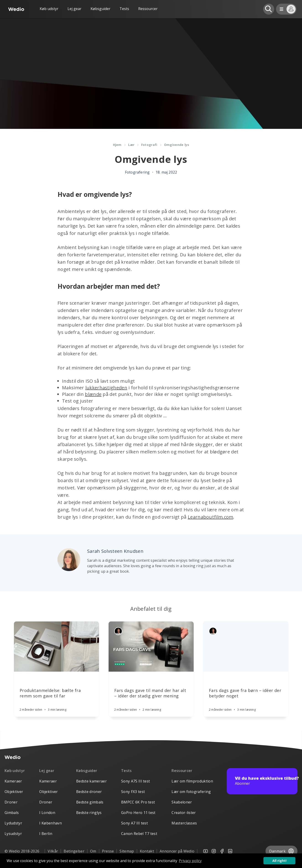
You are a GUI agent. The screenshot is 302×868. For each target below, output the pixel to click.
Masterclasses (184, 823)
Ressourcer (182, 771)
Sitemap (127, 851)
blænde (93, 394)
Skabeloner (182, 802)
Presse (108, 851)
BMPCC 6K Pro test (138, 802)
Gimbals (12, 813)
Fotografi (150, 145)
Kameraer (13, 781)
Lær (131, 145)
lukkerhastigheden (106, 388)
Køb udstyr (49, 9)
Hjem (117, 145)
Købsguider (100, 9)
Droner (11, 802)
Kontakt (147, 851)
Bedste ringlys (89, 813)
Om (93, 851)
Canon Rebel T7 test (139, 834)
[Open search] (269, 9)
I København (51, 823)
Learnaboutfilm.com (210, 517)
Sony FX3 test (133, 792)
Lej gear (74, 9)
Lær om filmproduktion (192, 781)
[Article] (56, 647)
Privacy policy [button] (190, 861)
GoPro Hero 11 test (138, 813)
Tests (124, 9)
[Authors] (118, 631)
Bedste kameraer (91, 781)
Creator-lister (184, 813)
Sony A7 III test (134, 823)
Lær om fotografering (191, 792)
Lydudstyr (13, 823)
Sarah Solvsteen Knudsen (115, 551)
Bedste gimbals (90, 802)
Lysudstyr (13, 834)
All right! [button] (279, 861)
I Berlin (46, 834)
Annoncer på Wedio (177, 851)
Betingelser (74, 851)
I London (47, 813)
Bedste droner (89, 792)
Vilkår (53, 851)
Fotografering (137, 172)
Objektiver (14, 792)
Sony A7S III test (135, 781)
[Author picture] (69, 560)
